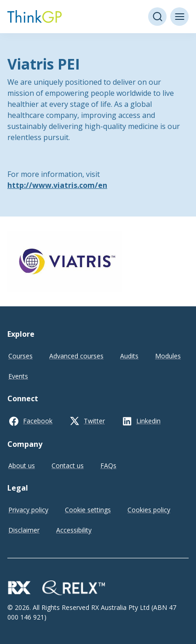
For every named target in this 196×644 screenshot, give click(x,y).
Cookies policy (149, 510)
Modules (168, 356)
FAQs (108, 465)
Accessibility (74, 530)
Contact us (68, 465)
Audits (129, 356)
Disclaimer (24, 530)
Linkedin (148, 421)
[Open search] (157, 17)
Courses (20, 356)
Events (18, 376)
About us (22, 465)
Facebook (38, 421)
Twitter (94, 421)
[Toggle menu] (179, 17)
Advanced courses (76, 356)
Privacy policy (28, 510)
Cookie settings (88, 510)
